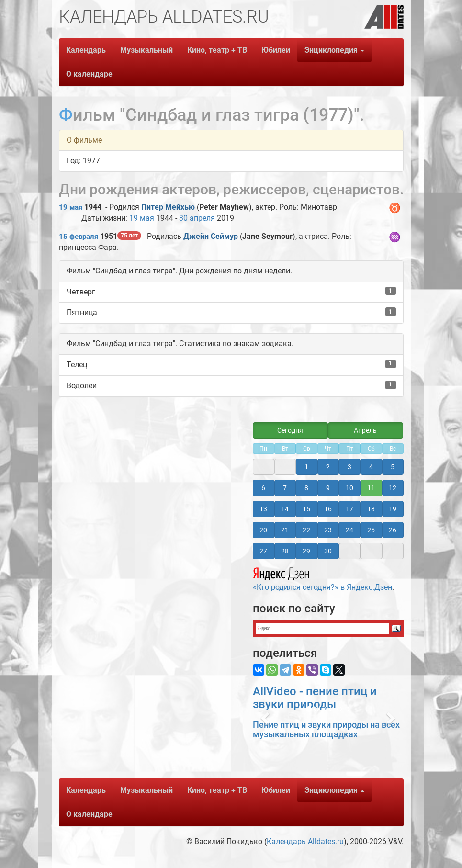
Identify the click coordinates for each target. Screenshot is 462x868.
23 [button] (328, 530)
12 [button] (393, 488)
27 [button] (263, 551)
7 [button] (285, 488)
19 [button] (393, 509)
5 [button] (393, 467)
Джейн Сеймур (211, 236)
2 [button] (328, 467)
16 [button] (328, 509)
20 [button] (263, 530)
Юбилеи (276, 50)
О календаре (89, 74)
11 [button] (371, 488)
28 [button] (285, 551)
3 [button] (349, 467)
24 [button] (349, 530)
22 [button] (306, 530)
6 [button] (263, 488)
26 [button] (393, 530)
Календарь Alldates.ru (305, 841)
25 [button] (371, 530)
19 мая (71, 207)
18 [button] (371, 509)
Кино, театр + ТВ (217, 50)
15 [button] (306, 509)
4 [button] (371, 467)
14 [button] (285, 509)
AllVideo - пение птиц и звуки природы (315, 698)
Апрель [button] (365, 430)
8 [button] (306, 488)
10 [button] (349, 488)
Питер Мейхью (168, 207)
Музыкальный (146, 50)
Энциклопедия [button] (334, 50)
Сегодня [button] (290, 430)
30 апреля (197, 218)
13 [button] (263, 509)
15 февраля (79, 237)
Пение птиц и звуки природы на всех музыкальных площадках (326, 729)
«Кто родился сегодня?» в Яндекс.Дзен (322, 578)
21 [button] (285, 530)
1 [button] (306, 467)
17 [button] (349, 509)
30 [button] (328, 551)
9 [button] (328, 488)
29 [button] (306, 551)
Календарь (86, 50)
